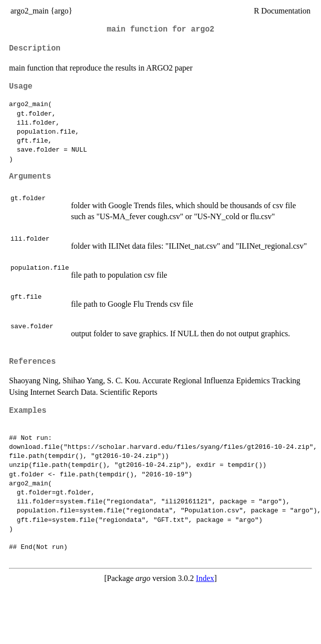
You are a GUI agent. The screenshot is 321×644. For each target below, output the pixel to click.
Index (205, 578)
